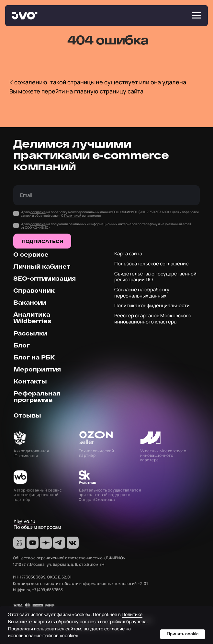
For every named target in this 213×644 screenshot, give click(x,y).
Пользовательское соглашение (151, 264)
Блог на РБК (34, 357)
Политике (132, 614)
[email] (106, 195)
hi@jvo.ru (24, 521)
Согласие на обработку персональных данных (142, 293)
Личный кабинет (42, 266)
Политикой (73, 215)
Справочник (34, 290)
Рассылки (30, 333)
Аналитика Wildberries (32, 317)
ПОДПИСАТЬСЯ (42, 241)
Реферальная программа (37, 396)
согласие (38, 212)
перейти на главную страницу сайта (92, 91)
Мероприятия (37, 369)
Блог (22, 345)
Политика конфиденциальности (152, 305)
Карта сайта (128, 254)
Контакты (30, 381)
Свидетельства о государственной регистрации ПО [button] (155, 277)
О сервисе (31, 254)
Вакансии (30, 302)
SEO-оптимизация (45, 278)
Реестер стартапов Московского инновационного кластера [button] (153, 319)
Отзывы (27, 415)
